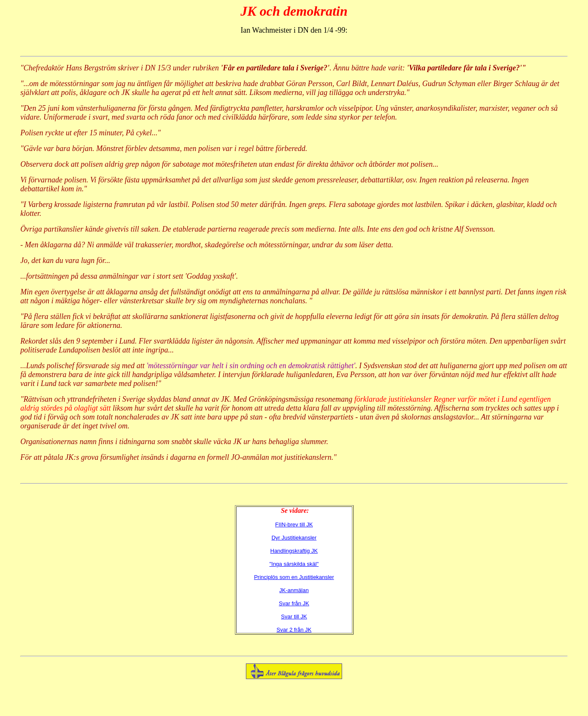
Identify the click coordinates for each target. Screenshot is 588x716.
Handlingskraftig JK (294, 551)
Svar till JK (294, 617)
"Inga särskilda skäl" (294, 564)
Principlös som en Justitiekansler (294, 577)
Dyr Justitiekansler (294, 538)
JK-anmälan (294, 590)
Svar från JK (294, 603)
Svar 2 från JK (294, 630)
